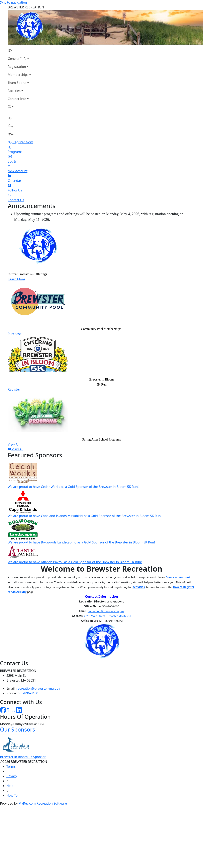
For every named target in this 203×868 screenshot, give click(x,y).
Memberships (18, 75)
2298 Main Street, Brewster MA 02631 (107, 616)
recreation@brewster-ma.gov (106, 611)
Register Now (23, 142)
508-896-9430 (28, 693)
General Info (17, 59)
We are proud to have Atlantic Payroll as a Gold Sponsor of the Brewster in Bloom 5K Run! (75, 562)
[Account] (19, 107)
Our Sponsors (18, 729)
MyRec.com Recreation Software (43, 803)
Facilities (14, 91)
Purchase (15, 334)
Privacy (12, 776)
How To (12, 795)
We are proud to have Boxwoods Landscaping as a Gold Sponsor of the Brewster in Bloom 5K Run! (81, 542)
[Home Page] (19, 51)
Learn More (17, 279)
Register (14, 389)
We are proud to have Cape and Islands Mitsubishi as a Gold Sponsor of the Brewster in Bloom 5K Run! (85, 516)
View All (14, 444)
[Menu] (11, 134)
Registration (17, 67)
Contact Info (17, 99)
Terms (11, 766)
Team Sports (17, 83)
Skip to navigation (13, 2)
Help (10, 786)
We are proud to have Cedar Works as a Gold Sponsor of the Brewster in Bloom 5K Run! (73, 487)
